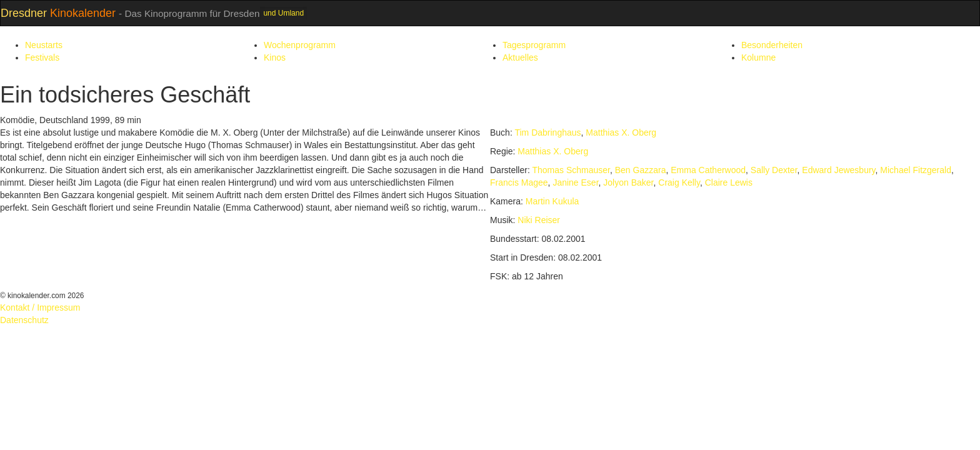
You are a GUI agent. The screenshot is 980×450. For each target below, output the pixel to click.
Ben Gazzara (641, 170)
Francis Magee (519, 182)
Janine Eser (575, 182)
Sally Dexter (774, 170)
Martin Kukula (552, 201)
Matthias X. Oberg (621, 132)
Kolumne (758, 57)
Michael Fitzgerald (916, 170)
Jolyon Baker (628, 182)
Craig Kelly (679, 182)
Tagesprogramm (534, 45)
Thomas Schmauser (571, 170)
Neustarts (44, 45)
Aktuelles (520, 57)
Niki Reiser (539, 220)
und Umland (283, 13)
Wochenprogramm (300, 45)
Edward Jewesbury (838, 170)
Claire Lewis (729, 182)
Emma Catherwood (708, 170)
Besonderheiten (772, 45)
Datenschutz (24, 320)
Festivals (42, 57)
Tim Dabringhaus (547, 132)
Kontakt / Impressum (40, 307)
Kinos (275, 57)
